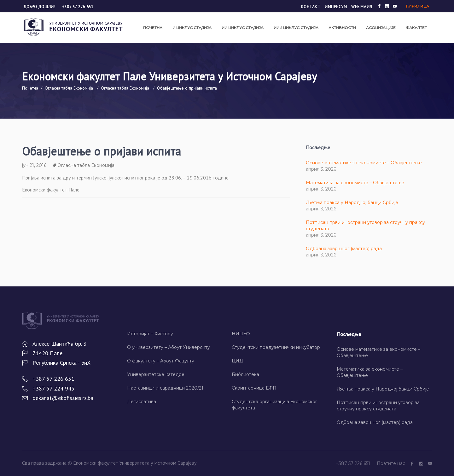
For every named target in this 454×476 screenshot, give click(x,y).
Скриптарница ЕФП (254, 388)
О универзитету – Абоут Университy (169, 347)
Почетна (30, 88)
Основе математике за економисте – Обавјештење (364, 163)
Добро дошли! (40, 7)
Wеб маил (362, 7)
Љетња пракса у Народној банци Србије (352, 203)
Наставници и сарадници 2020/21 (165, 388)
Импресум (336, 7)
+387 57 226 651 (78, 7)
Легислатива (142, 402)
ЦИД (237, 361)
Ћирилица (417, 6)
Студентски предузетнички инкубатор (276, 347)
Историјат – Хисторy (150, 334)
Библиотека (245, 374)
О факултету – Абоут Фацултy (161, 361)
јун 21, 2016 (34, 165)
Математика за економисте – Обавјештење (355, 183)
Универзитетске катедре (156, 374)
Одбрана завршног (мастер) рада (344, 249)
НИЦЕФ (241, 334)
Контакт (311, 7)
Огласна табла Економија (69, 88)
